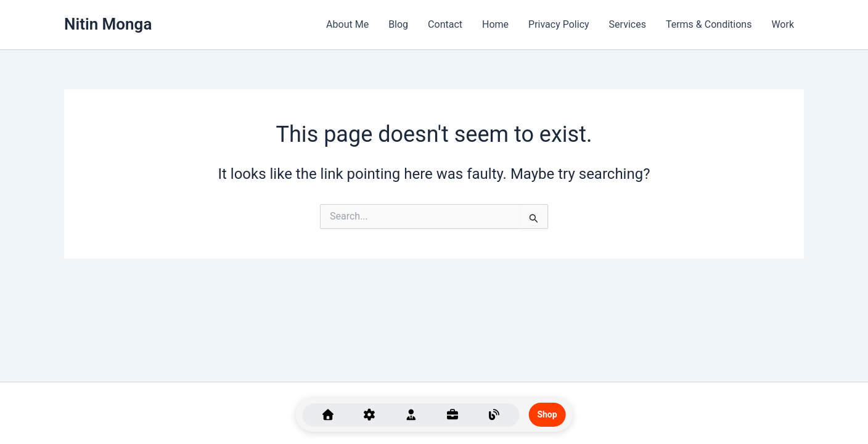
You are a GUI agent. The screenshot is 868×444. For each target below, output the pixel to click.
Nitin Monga (108, 24)
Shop (547, 414)
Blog (398, 24)
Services (628, 24)
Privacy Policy (559, 24)
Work (783, 24)
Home (495, 24)
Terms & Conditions (709, 24)
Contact (445, 24)
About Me (347, 24)
